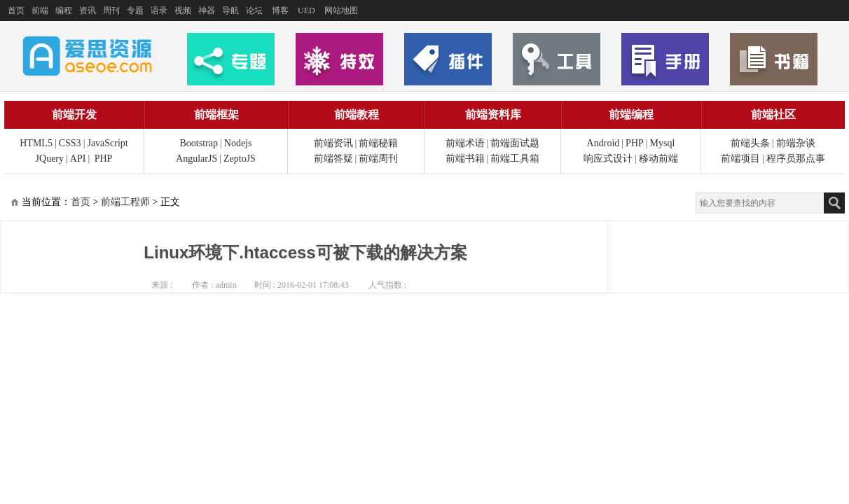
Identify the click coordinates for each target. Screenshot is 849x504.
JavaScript (107, 143)
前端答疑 (333, 159)
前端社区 (773, 114)
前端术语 (465, 143)
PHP (104, 159)
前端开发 (74, 114)
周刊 (111, 10)
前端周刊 (378, 159)
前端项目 (740, 159)
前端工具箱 (515, 159)
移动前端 (658, 159)
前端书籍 (465, 159)
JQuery (50, 159)
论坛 (254, 10)
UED (306, 10)
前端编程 (631, 114)
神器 (207, 10)
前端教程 (357, 114)
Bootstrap (199, 143)
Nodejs (238, 143)
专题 (135, 10)
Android (603, 143)
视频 (183, 10)
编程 (64, 10)
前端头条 (750, 143)
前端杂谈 (796, 143)
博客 (280, 10)
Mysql (663, 143)
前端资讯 (333, 143)
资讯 (88, 10)
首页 (16, 10)
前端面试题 (515, 143)
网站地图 (341, 10)
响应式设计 (608, 159)
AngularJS (196, 159)
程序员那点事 (796, 159)
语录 (159, 10)
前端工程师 (125, 202)
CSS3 (70, 143)
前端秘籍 (378, 143)
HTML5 (36, 143)
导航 (230, 10)
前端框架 (216, 114)
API (78, 159)
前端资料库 (493, 114)
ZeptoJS (240, 159)
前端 (40, 10)
